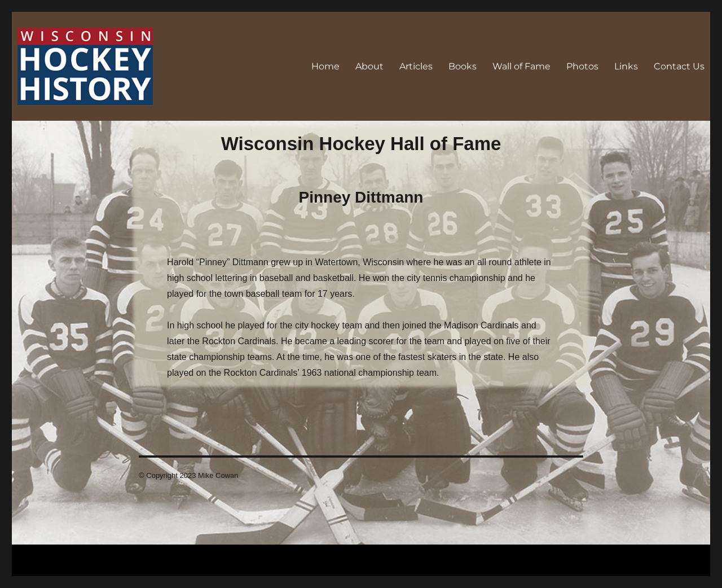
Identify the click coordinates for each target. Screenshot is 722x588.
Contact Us (679, 66)
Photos (582, 66)
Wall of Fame (521, 66)
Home (325, 66)
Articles (416, 66)
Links (626, 66)
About (369, 66)
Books (463, 66)
